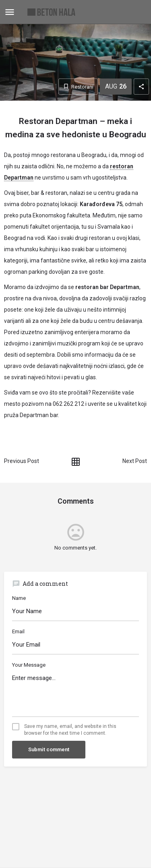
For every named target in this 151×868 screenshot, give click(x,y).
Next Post (135, 461)
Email (18, 631)
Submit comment (49, 749)
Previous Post (22, 461)
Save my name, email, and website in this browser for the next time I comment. (70, 730)
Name (19, 598)
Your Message (29, 665)
